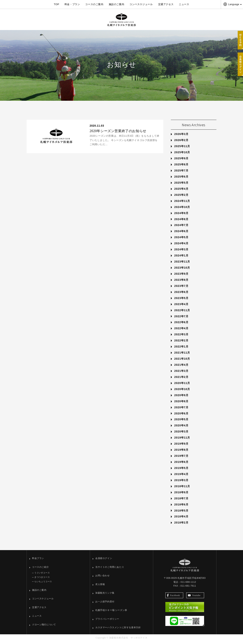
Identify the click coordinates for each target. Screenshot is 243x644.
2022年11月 (182, 313)
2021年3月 (181, 374)
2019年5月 (181, 471)
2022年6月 (181, 325)
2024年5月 (181, 240)
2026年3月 (181, 137)
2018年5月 (181, 513)
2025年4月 (181, 191)
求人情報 (100, 587)
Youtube (194, 598)
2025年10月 (182, 155)
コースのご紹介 (40, 570)
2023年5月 (181, 301)
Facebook (173, 598)
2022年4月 (181, 331)
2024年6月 (181, 234)
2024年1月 (181, 258)
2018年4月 (181, 519)
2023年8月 (181, 282)
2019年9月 (181, 447)
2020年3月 (181, 434)
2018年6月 (181, 507)
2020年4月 (181, 428)
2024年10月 (182, 210)
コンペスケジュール (141, 4)
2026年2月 (181, 143)
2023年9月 (181, 276)
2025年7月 (181, 173)
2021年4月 (181, 367)
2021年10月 (182, 361)
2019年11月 (182, 440)
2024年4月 (181, 246)
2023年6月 (181, 295)
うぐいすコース (42, 576)
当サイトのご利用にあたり (110, 570)
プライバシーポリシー (107, 622)
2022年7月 (181, 319)
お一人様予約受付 (105, 604)
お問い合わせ (103, 578)
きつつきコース (42, 580)
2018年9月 (181, 495)
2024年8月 (181, 222)
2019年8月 (181, 453)
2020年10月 (182, 392)
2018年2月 (181, 525)
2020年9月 (181, 398)
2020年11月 (182, 386)
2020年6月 (181, 416)
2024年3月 (181, 252)
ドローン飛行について (44, 627)
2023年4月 (181, 307)
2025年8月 (181, 167)
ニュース (184, 4)
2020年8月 (181, 404)
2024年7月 (181, 228)
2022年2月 (181, 343)
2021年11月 (182, 355)
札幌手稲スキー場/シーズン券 (111, 613)
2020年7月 (181, 410)
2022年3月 (181, 337)
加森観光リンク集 (105, 596)
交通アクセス (166, 4)
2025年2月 (181, 197)
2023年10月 (182, 270)
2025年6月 (181, 179)
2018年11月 (182, 489)
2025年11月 (182, 149)
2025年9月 (181, 161)
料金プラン (38, 561)
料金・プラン (72, 4)
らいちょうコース (43, 584)
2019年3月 (181, 483)
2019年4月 (181, 477)
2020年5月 (181, 422)
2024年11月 (182, 204)
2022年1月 (181, 349)
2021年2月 (181, 380)
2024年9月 (181, 216)
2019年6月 (181, 465)
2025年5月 (181, 185)
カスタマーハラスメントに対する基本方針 (118, 630)
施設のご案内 (117, 4)
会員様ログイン (104, 561)
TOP (56, 4)
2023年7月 (181, 289)
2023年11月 (182, 264)
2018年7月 (181, 501)
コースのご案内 (94, 4)
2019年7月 (181, 458)
